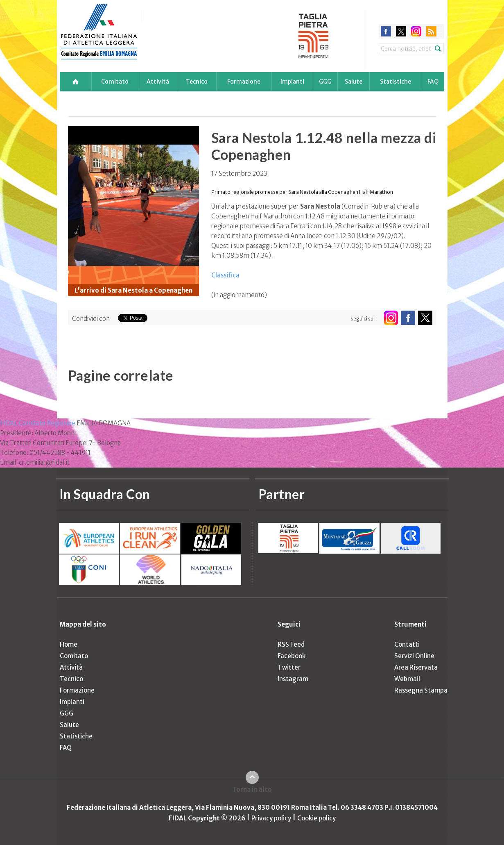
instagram (416, 31)
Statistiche (396, 82)
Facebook (292, 656)
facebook (386, 31)
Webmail (407, 679)
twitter (401, 31)
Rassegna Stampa (421, 690)
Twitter (289, 667)
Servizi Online (414, 656)
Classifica (225, 275)
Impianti (292, 82)
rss (431, 31)
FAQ (433, 82)
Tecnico (197, 82)
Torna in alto (252, 789)
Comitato (115, 82)
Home (69, 644)
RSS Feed (291, 644)
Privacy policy (271, 818)
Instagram (293, 679)
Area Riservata (416, 667)
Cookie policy (316, 818)
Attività (158, 82)
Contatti (407, 644)
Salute (354, 82)
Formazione (244, 82)
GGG (325, 82)
